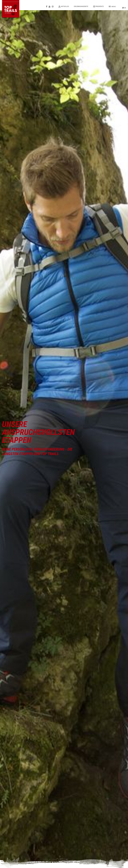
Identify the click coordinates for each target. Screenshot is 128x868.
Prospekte (98, 6)
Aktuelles (64, 6)
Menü (112, 7)
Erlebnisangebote (81, 7)
